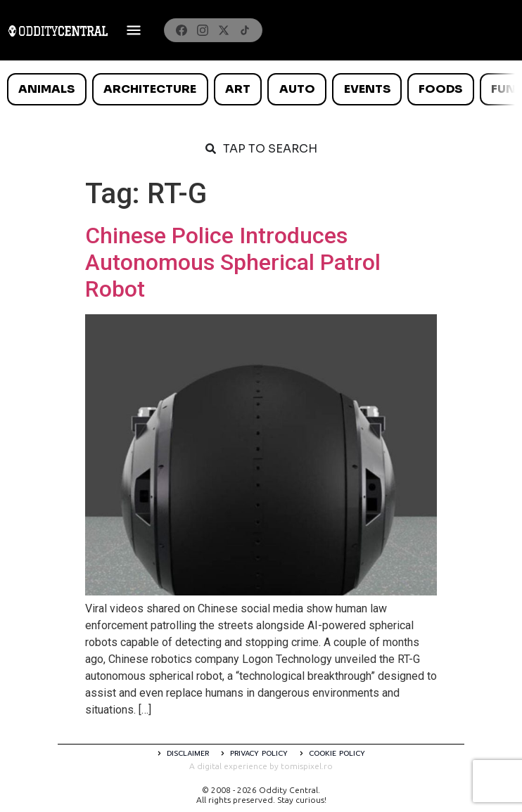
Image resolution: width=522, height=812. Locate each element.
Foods (440, 89)
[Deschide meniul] (134, 30)
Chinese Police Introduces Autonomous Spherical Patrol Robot (233, 263)
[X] (224, 30)
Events (367, 89)
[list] (261, 89)
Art (238, 89)
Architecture (150, 89)
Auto (297, 89)
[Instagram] (203, 30)
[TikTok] (245, 30)
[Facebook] (182, 30)
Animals (46, 89)
